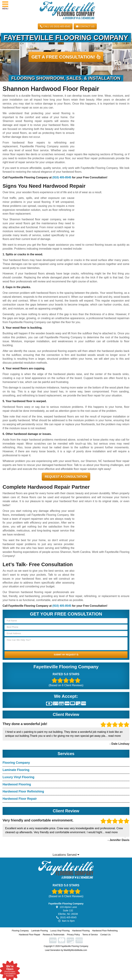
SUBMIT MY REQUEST (66, 655)
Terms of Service (90, 935)
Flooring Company (16, 763)
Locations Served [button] (66, 855)
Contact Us (85, 26)
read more (114, 736)
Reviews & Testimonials (54, 935)
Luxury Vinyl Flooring (18, 777)
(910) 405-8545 (62, 177)
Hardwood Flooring (17, 784)
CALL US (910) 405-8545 (55, 26)
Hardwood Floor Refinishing (23, 791)
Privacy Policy (73, 935)
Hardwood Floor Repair (20, 799)
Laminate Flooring (16, 770)
